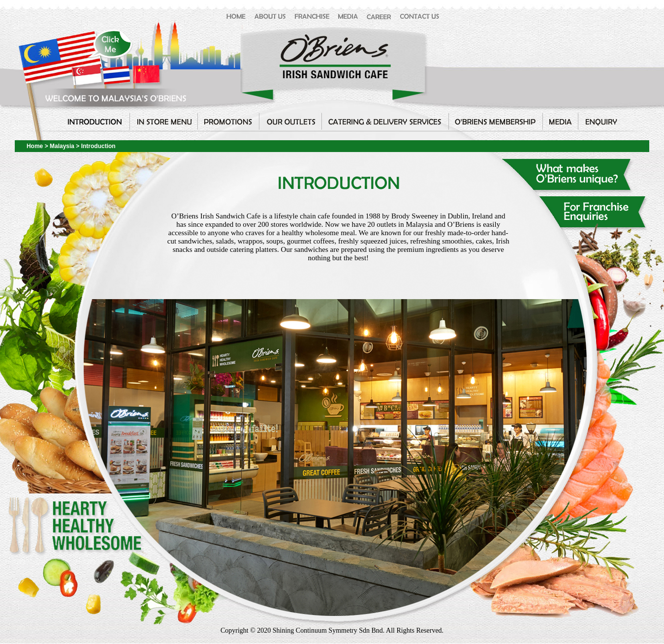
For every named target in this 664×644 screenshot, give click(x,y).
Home (35, 146)
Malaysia (63, 146)
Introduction (98, 146)
